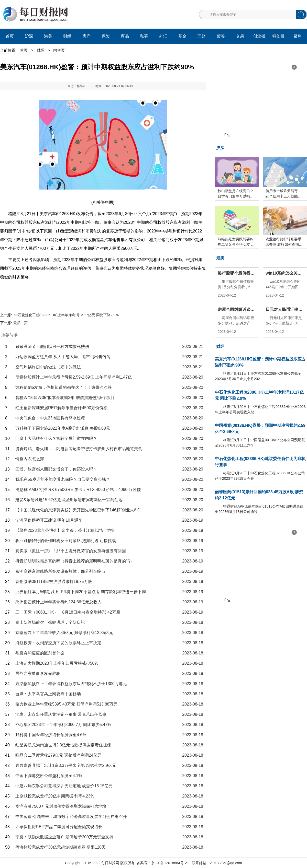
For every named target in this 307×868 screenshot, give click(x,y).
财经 (67, 36)
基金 (182, 36)
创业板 (259, 36)
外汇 (163, 36)
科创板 (278, 36)
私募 (144, 36)
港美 (48, 36)
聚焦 (298, 36)
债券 (221, 36)
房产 (86, 36)
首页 (10, 36)
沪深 (29, 36)
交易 (240, 36)
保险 (106, 36)
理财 (202, 36)
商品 (125, 36)
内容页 (59, 50)
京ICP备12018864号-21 (170, 863)
